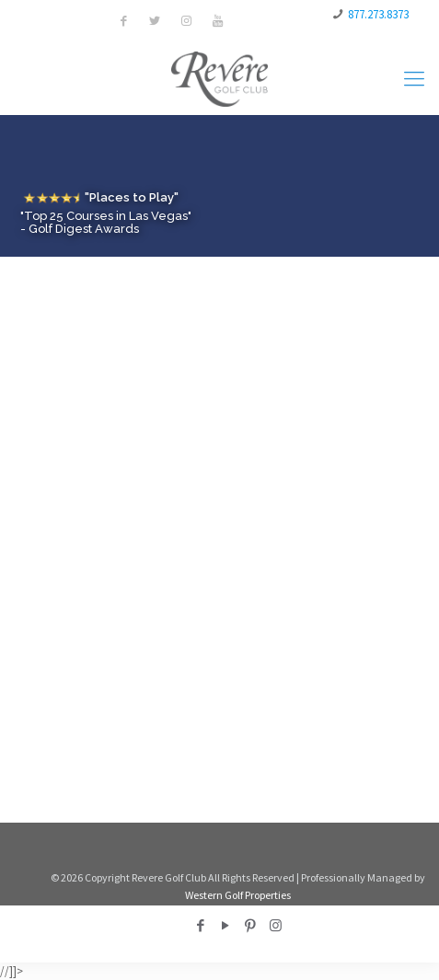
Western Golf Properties (238, 895)
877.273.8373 (378, 14)
